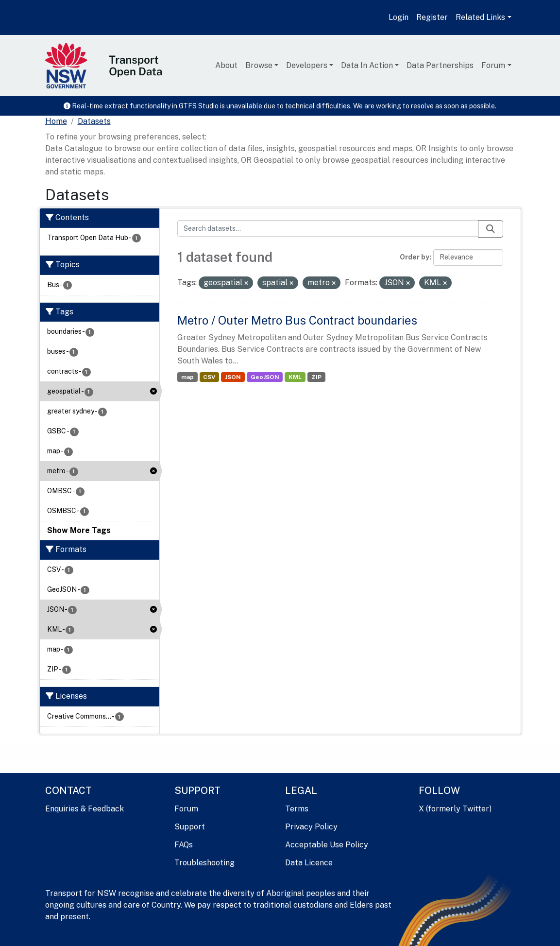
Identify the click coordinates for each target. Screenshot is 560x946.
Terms (297, 809)
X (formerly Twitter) (455, 809)
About (226, 65)
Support (190, 827)
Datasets (94, 121)
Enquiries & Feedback (85, 809)
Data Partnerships (440, 65)
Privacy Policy (311, 827)
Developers (307, 65)
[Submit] (491, 229)
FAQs (184, 845)
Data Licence (309, 863)
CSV (209, 377)
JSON (233, 377)
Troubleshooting (204, 863)
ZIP (316, 377)
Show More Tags (79, 530)
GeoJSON (265, 377)
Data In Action (367, 65)
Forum (493, 65)
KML (295, 377)
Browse (259, 65)
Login (399, 17)
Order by (415, 257)
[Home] (56, 121)
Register (432, 17)
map (187, 377)
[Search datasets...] (328, 228)
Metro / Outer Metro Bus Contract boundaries (297, 320)
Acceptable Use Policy (327, 845)
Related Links (480, 17)
